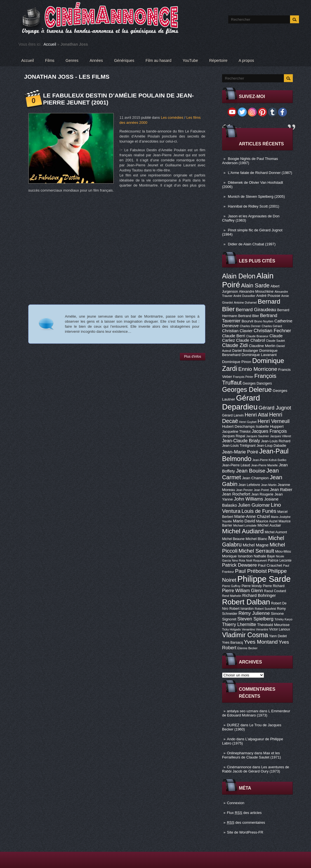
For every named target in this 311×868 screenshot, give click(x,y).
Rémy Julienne (254, 613)
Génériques (124, 60)
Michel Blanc (256, 539)
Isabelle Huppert (270, 426)
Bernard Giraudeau (256, 310)
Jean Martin (269, 485)
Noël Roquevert (256, 560)
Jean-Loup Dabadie (271, 446)
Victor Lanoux (280, 629)
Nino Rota (238, 560)
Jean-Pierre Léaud (236, 465)
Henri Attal (256, 415)
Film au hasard (158, 60)
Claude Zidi (235, 345)
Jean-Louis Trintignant (239, 446)
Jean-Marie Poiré (240, 452)
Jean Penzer (244, 490)
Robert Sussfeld (265, 609)
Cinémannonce (239, 767)
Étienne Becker (248, 648)
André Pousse (268, 296)
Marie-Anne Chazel (252, 516)
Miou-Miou (283, 551)
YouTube (190, 60)
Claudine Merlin (262, 346)
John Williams (248, 499)
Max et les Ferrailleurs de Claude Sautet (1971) (251, 755)
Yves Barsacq (232, 643)
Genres (72, 60)
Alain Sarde (255, 285)
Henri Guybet (248, 422)
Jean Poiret (261, 490)
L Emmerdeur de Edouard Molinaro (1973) (256, 713)
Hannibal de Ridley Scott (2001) (254, 206)
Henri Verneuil (274, 421)
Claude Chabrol (250, 340)
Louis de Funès (259, 511)
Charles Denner (250, 326)
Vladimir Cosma (245, 635)
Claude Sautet (275, 341)
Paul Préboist (251, 571)
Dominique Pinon (237, 362)
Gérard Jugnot (275, 408)
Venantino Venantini (255, 629)
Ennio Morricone (258, 369)
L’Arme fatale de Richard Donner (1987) (260, 173)
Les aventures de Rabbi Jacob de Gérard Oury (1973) (256, 769)
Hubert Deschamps (238, 426)
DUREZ (233, 725)
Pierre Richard (274, 586)
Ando (231, 739)
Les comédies (172, 117)
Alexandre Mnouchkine (256, 292)
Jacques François (269, 431)
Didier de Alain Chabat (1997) (252, 244)
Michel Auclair (269, 525)
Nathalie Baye (264, 556)
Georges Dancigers (257, 383)
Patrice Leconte (280, 560)
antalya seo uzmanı (243, 711)
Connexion (235, 803)
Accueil (50, 44)
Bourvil (248, 321)
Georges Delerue (247, 390)
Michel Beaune (233, 539)
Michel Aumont (276, 532)
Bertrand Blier (249, 316)
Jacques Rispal (234, 436)
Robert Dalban (246, 602)
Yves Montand (261, 642)
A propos (246, 60)
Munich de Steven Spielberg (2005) (256, 196)
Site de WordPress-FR (245, 832)
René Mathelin (232, 596)
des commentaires (246, 822)
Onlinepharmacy (240, 753)
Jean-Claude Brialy (241, 441)
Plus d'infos (193, 357)
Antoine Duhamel (245, 302)
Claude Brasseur (257, 336)
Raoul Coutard (275, 591)
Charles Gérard (272, 326)
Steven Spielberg (255, 619)
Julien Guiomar (254, 505)
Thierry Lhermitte (239, 624)
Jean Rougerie (262, 494)
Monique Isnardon (237, 556)
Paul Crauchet (270, 565)
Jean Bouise (251, 471)
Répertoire (218, 60)
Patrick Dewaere (239, 565)
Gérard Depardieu (241, 402)
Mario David (244, 521)
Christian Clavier (237, 331)
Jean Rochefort (236, 494)
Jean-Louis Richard (276, 441)
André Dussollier (244, 296)
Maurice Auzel (267, 521)
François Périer (243, 377)
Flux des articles (244, 813)
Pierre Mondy (252, 586)
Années (96, 60)
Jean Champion (255, 478)
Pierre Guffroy (231, 586)
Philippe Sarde (264, 579)
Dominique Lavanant (259, 355)
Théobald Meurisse (273, 625)
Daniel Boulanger (245, 351)
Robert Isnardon (242, 609)
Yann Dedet (278, 636)
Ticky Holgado (231, 629)
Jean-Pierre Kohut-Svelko (269, 460)
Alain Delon (239, 276)
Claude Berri (234, 336)
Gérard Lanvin (233, 415)
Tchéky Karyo (283, 619)
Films (50, 60)
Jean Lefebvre (249, 485)
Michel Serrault (256, 551)
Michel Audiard (243, 531)
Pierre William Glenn (243, 590)
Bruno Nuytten (264, 321)
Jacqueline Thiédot (236, 432)
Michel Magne (256, 545)
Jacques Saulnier (258, 436)
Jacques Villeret (280, 436)
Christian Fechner (272, 331)
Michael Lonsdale (245, 525)
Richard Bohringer (259, 595)
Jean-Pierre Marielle (264, 465)
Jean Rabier (281, 490)
